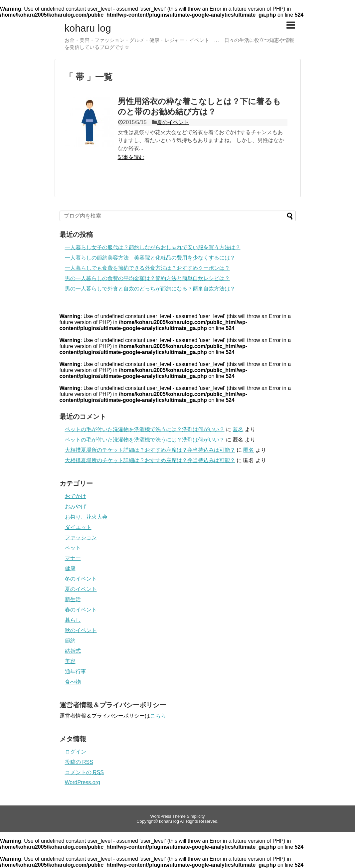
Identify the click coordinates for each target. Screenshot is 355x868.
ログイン (76, 752)
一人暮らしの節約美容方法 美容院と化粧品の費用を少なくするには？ (150, 258)
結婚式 (73, 651)
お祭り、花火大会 (86, 517)
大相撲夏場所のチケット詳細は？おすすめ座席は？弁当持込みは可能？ (150, 450)
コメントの (84, 772)
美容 (70, 661)
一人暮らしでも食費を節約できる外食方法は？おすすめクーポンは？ (147, 268)
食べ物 (73, 682)
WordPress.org (83, 782)
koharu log (88, 28)
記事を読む (131, 157)
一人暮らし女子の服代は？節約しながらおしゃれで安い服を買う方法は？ (153, 247)
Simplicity (196, 816)
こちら (158, 716)
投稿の (79, 762)
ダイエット (78, 527)
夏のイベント (173, 122)
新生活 (73, 599)
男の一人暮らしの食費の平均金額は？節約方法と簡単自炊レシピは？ (147, 278)
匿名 (238, 429)
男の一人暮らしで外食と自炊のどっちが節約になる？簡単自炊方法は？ (150, 289)
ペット (73, 548)
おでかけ (76, 496)
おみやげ (76, 507)
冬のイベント (81, 579)
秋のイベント (81, 630)
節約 (70, 641)
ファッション (81, 537)
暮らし (73, 620)
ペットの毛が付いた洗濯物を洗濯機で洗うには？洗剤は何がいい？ (145, 429)
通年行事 (76, 672)
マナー (73, 558)
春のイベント (81, 610)
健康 (70, 568)
